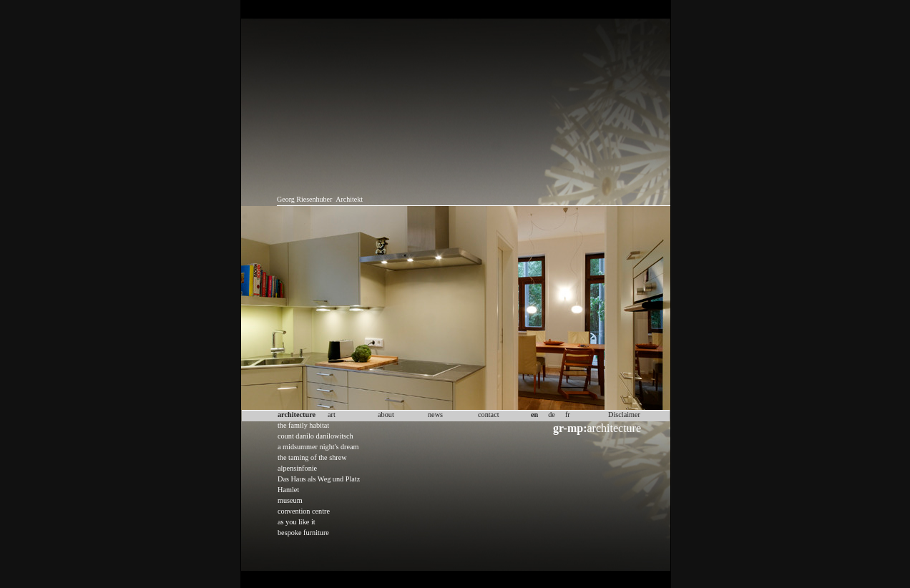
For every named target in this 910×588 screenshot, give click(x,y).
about (386, 415)
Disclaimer (624, 415)
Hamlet (288, 490)
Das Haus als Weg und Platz (319, 479)
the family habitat (303, 425)
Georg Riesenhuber (304, 199)
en (534, 415)
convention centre (304, 511)
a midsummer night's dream (318, 447)
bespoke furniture (303, 533)
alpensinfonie (297, 468)
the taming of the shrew (312, 457)
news (435, 415)
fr (568, 415)
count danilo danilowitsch (315, 436)
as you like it (297, 522)
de (552, 415)
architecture (597, 428)
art (332, 415)
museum (290, 500)
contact (489, 415)
